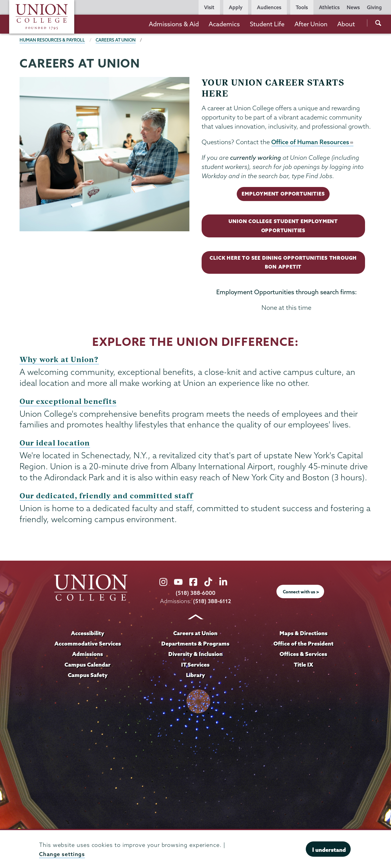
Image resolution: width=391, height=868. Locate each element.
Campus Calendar (88, 665)
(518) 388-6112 (212, 602)
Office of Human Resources (313, 142)
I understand (329, 850)
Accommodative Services (88, 644)
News (353, 7)
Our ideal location (55, 444)
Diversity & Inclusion (195, 655)
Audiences (269, 7)
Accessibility (88, 634)
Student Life (267, 24)
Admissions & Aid (174, 24)
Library (195, 675)
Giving (374, 7)
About (346, 24)
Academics (224, 24)
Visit (209, 7)
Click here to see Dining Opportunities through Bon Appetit (283, 264)
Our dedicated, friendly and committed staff (108, 497)
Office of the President (303, 644)
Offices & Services (303, 655)
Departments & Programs (195, 644)
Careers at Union (118, 40)
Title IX (303, 665)
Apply (236, 7)
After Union (311, 24)
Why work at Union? (60, 361)
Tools (302, 7)
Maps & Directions (303, 634)
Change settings (62, 854)
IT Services (195, 665)
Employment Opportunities (283, 194)
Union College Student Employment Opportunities (283, 227)
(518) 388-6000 (195, 594)
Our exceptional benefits (69, 403)
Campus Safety (88, 675)
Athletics (329, 7)
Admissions (88, 655)
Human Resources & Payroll (53, 40)
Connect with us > (301, 593)
